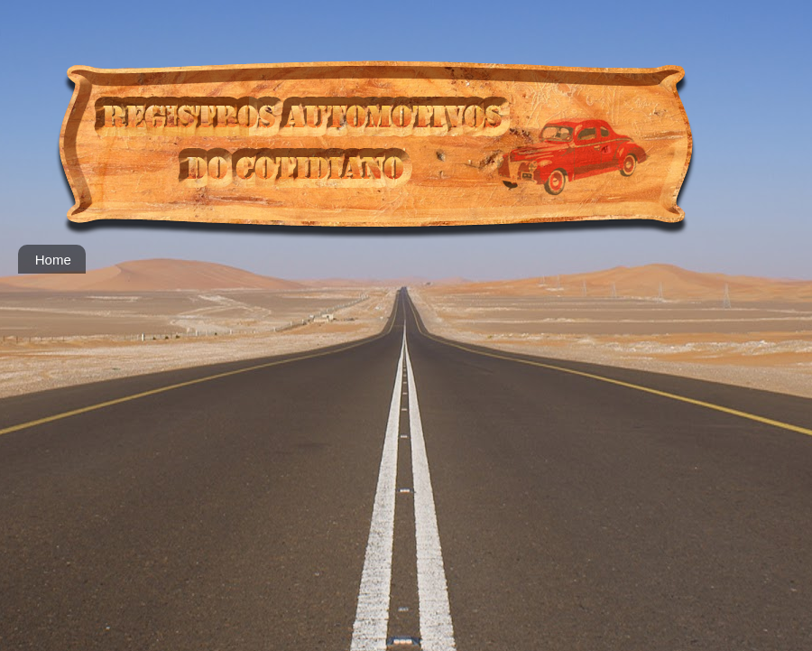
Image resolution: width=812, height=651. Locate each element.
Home (53, 260)
